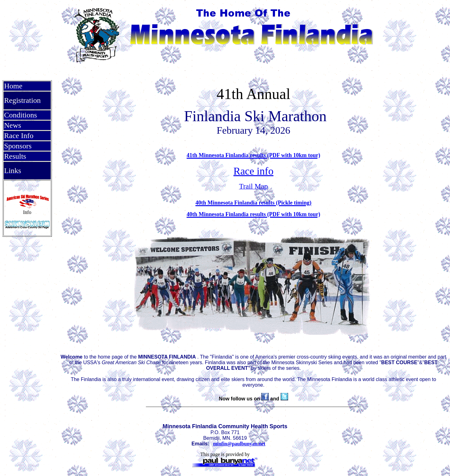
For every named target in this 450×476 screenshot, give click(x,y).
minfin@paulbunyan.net (239, 444)
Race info (253, 171)
